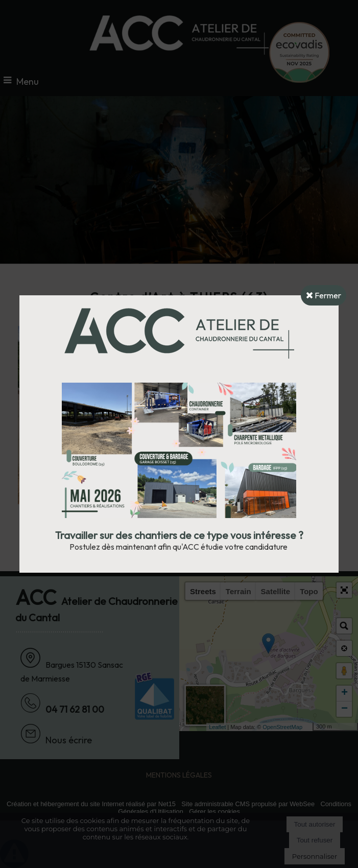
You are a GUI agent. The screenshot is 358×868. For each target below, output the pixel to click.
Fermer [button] (324, 295)
